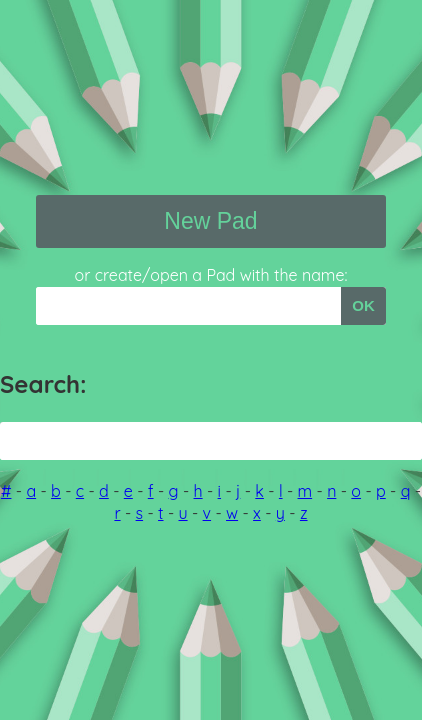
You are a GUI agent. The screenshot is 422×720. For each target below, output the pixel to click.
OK (363, 305)
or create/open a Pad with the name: (211, 275)
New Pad (210, 221)
